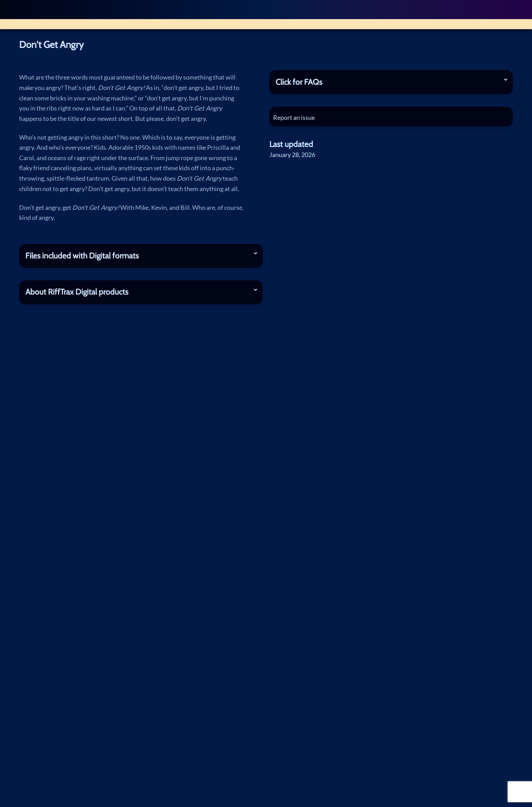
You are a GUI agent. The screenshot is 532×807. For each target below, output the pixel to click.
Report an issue (296, 117)
